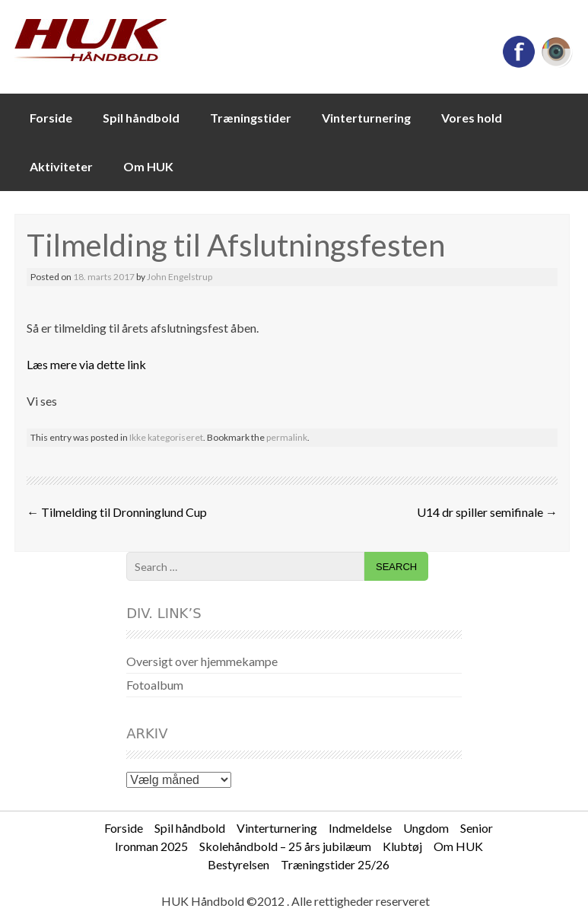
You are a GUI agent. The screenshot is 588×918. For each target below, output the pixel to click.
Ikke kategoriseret (166, 437)
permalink (287, 437)
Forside (51, 118)
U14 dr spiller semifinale (487, 512)
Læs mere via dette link (86, 364)
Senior (477, 828)
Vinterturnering (366, 118)
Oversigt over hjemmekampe (202, 661)
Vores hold (472, 118)
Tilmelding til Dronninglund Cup (117, 512)
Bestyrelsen (238, 864)
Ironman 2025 (151, 846)
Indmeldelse (360, 828)
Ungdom (426, 828)
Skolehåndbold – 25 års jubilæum (285, 846)
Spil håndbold (141, 118)
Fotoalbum (155, 685)
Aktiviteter (61, 166)
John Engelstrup (180, 277)
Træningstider (251, 118)
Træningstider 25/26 (335, 864)
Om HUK (148, 166)
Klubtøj (402, 846)
